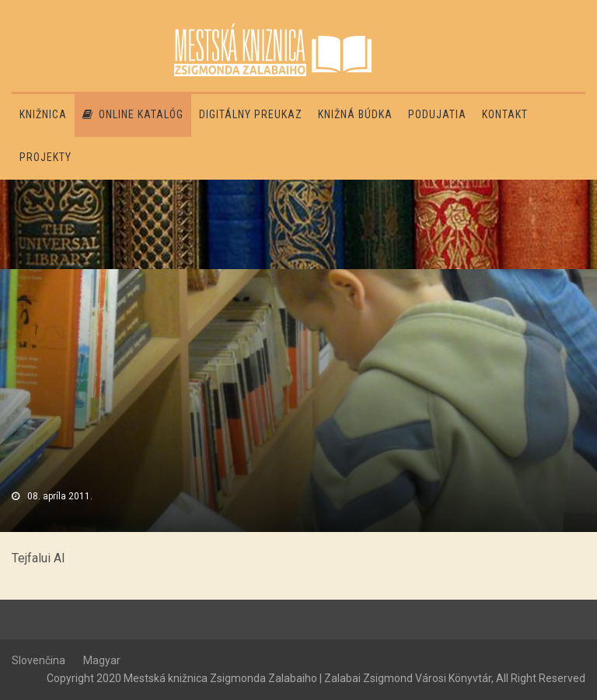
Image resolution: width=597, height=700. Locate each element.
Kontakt (505, 114)
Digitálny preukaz (251, 114)
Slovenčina (38, 660)
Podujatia (437, 114)
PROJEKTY (45, 157)
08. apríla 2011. (60, 496)
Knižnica (43, 114)
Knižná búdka (355, 114)
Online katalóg (133, 114)
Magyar (102, 660)
